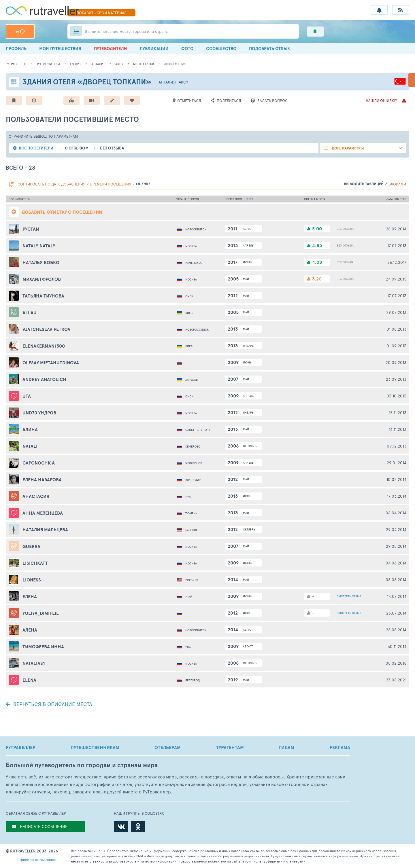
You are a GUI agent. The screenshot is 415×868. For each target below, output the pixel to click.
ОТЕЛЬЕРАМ (168, 747)
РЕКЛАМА (340, 747)
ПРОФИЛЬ (16, 49)
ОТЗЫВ (349, 596)
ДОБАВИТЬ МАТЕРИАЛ (101, 13)
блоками (397, 184)
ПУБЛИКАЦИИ (154, 49)
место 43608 (144, 64)
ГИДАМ (287, 747)
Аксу (119, 64)
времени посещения (111, 184)
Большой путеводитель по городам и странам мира (82, 765)
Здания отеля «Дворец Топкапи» (87, 82)
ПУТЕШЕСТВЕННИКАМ (95, 747)
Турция (76, 64)
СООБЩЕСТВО (221, 49)
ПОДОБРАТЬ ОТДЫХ (269, 49)
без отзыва (112, 148)
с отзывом (77, 148)
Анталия (98, 64)
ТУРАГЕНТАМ (230, 747)
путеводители (48, 64)
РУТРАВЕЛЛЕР (20, 747)
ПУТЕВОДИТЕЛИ (111, 49)
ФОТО (187, 49)
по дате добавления (51, 184)
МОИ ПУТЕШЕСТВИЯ (60, 49)
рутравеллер (16, 64)
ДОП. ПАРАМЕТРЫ (347, 148)
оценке (143, 184)
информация (175, 64)
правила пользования (38, 860)
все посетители (36, 148)
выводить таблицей (364, 184)
